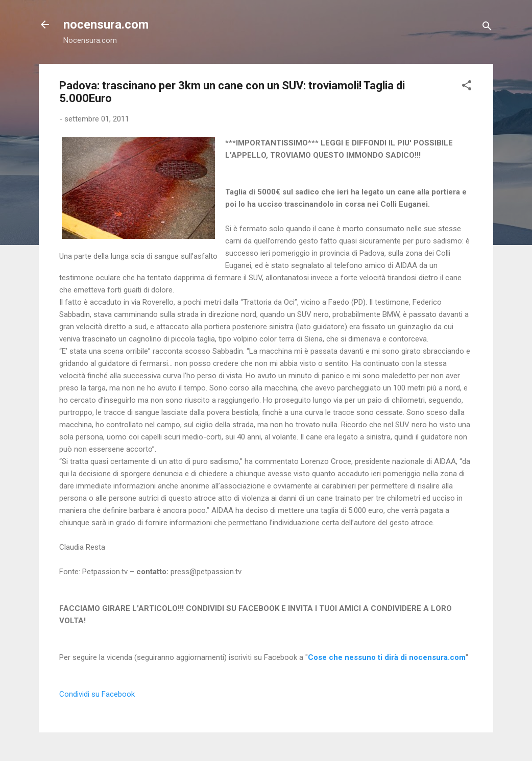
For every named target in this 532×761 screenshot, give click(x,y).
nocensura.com (106, 24)
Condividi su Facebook (97, 694)
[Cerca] (487, 28)
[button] (467, 87)
